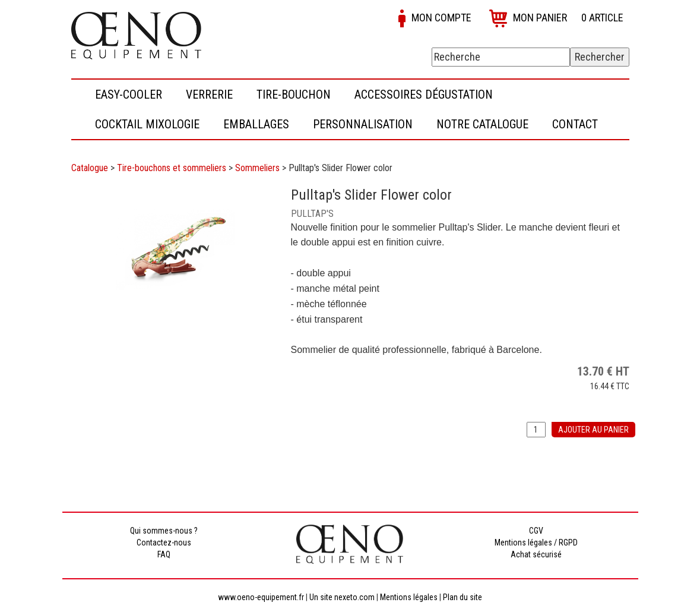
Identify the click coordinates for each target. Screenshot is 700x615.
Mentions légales (409, 597)
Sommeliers (257, 168)
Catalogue (90, 168)
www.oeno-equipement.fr (261, 597)
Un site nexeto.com (342, 597)
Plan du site (463, 597)
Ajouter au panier (593, 430)
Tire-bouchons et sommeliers (172, 168)
